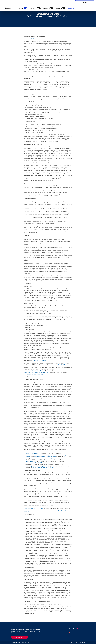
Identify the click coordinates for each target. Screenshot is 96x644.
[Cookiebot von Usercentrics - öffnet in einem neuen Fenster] (9, 18)
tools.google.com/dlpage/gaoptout (40, 360)
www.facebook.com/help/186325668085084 (37, 455)
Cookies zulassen (85, 3)
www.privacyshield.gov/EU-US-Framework (60, 365)
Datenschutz (77, 642)
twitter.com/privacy (31, 461)
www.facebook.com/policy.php (34, 453)
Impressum (83, 642)
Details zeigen (71, 18)
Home (72, 642)
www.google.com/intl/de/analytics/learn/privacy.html (37, 372)
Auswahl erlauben (85, 8)
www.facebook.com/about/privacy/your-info (45, 456)
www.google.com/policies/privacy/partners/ (37, 466)
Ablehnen (85, 12)
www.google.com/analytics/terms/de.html (34, 371)
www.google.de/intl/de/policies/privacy (33, 374)
